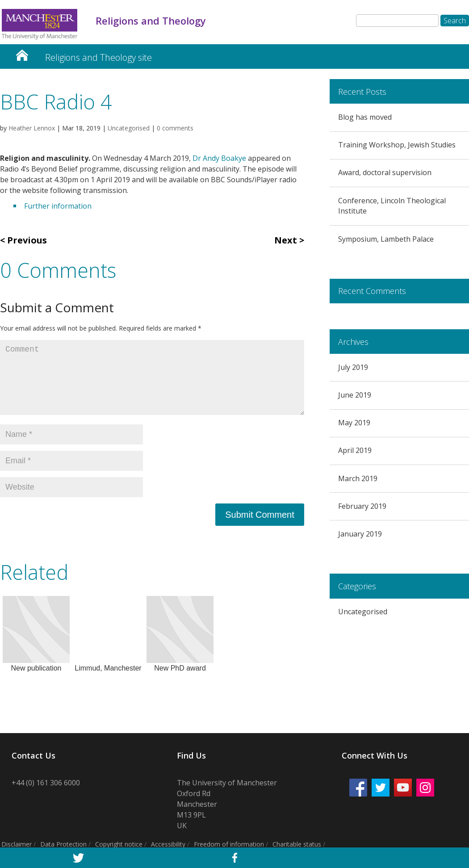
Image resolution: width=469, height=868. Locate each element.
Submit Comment (260, 515)
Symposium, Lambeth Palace (386, 239)
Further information (58, 206)
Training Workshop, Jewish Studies (397, 145)
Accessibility (168, 844)
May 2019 (354, 423)
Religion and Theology (22, 53)
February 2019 (362, 506)
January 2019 (360, 534)
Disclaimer (17, 844)
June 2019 (355, 395)
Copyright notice (119, 844)
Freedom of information (229, 844)
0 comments (175, 128)
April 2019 (355, 450)
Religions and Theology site (98, 57)
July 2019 (353, 367)
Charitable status (297, 844)
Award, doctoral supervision (385, 172)
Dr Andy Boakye (220, 158)
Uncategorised (129, 128)
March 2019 (358, 478)
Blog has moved (365, 117)
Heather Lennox (32, 128)
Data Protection (63, 844)
